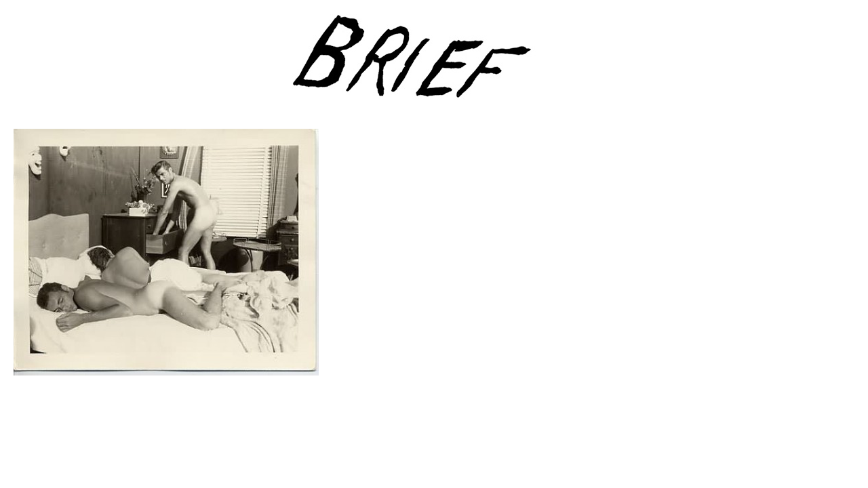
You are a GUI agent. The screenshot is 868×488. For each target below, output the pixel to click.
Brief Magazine (434, 64)
